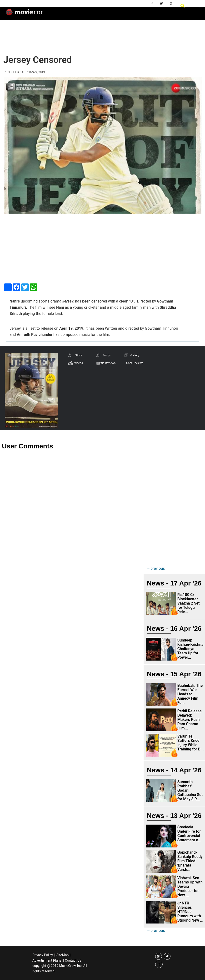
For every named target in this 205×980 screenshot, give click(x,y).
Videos (78, 363)
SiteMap (62, 955)
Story (79, 355)
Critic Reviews (107, 363)
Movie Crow (25, 14)
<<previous (156, 568)
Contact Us (73, 960)
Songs (107, 355)
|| (55, 955)
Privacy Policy (43, 955)
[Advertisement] (89, 33)
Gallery (135, 355)
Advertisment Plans (47, 960)
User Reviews (135, 363)
